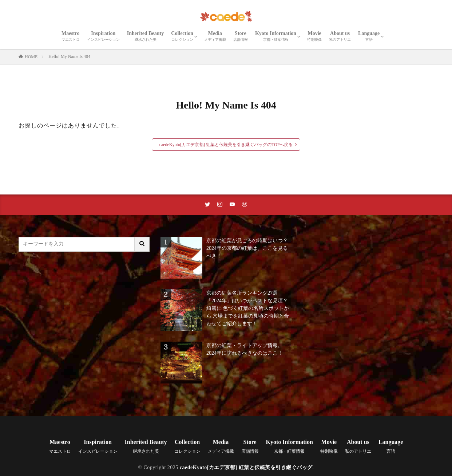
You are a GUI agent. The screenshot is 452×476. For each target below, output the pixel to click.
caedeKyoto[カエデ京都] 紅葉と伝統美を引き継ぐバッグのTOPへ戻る (226, 145)
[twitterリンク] (207, 205)
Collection (182, 36)
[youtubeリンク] (232, 205)
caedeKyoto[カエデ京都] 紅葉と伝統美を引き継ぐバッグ (246, 467)
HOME (31, 57)
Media (215, 36)
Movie (314, 36)
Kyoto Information (276, 36)
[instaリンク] (220, 205)
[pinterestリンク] (245, 205)
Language (369, 36)
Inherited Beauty (146, 36)
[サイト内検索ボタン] (142, 244)
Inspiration (103, 36)
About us (340, 36)
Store (241, 36)
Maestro (71, 36)
